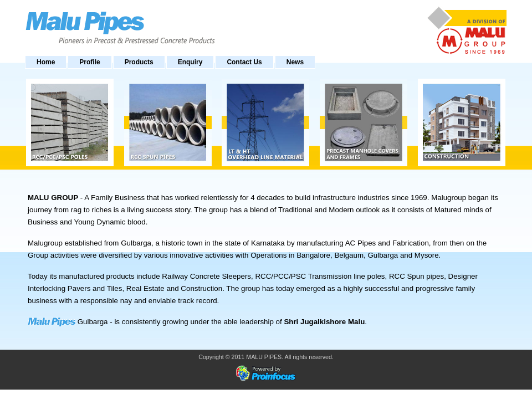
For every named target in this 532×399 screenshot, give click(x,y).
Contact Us (244, 62)
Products (139, 62)
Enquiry (190, 62)
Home (46, 62)
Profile (89, 62)
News (295, 62)
